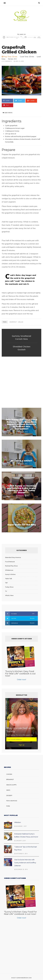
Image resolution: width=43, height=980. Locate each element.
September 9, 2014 (21, 854)
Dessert (9, 796)
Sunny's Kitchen (10, 574)
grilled (21, 322)
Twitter (20, 618)
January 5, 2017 (20, 841)
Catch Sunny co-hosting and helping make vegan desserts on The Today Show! (22, 489)
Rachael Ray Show (11, 566)
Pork (8, 806)
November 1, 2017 (21, 826)
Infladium (18, 822)
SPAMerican (9, 570)
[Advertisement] (21, 382)
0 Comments (8, 61)
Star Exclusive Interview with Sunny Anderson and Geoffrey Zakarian (25, 863)
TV (6, 591)
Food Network (10, 562)
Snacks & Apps (11, 785)
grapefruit (13, 322)
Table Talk (9, 579)
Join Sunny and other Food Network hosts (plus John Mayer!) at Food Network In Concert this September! (21, 424)
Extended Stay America (13, 557)
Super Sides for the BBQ (22, 525)
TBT (6, 583)
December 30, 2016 (21, 870)
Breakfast (10, 779)
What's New (9, 595)
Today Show (9, 587)
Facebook (20, 614)
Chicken (9, 774)
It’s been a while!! (21, 461)
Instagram (20, 623)
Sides (8, 790)
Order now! (21, 679)
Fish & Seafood (12, 801)
